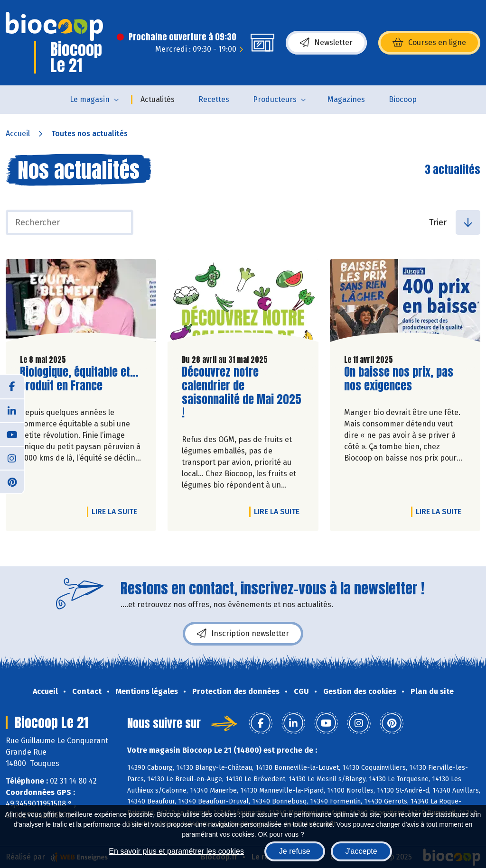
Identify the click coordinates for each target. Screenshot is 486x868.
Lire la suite (117, 511)
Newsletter (326, 43)
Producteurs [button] (275, 99)
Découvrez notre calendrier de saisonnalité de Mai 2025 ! (242, 392)
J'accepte (361, 851)
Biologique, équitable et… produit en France (79, 379)
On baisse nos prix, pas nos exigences (399, 379)
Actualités (158, 99)
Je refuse (295, 851)
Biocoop (403, 99)
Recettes (214, 99)
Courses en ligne (429, 43)
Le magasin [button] (90, 99)
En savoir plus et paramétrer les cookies (176, 851)
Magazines (346, 99)
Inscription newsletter (243, 634)
